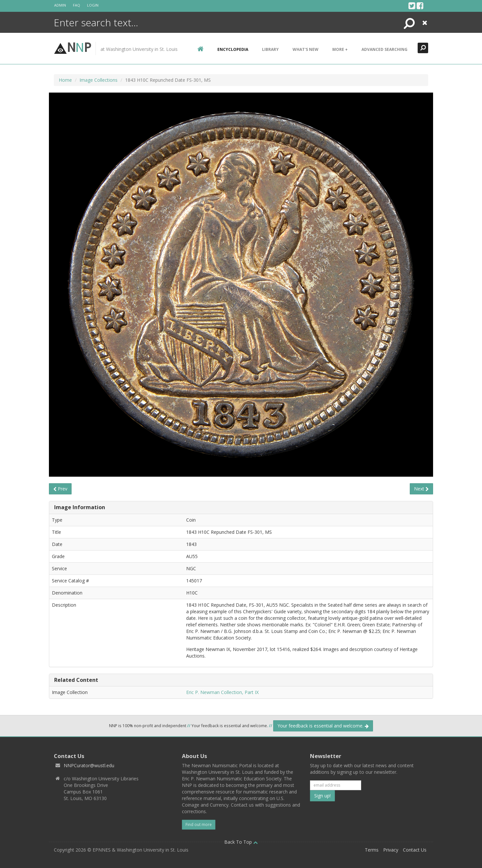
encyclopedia (233, 49)
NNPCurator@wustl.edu (89, 765)
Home (65, 80)
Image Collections (99, 80)
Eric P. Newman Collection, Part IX (222, 692)
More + (340, 49)
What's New (306, 49)
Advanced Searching (384, 49)
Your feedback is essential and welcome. (323, 726)
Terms (372, 850)
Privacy (391, 850)
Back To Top (241, 842)
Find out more (199, 825)
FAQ (77, 5)
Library (270, 49)
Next (421, 489)
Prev (60, 489)
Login (93, 5)
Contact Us (415, 850)
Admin (60, 5)
